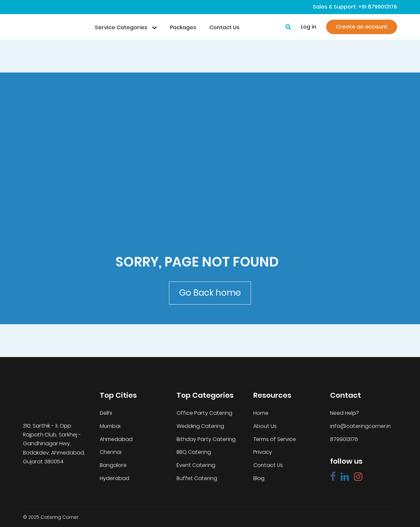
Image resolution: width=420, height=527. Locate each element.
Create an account (362, 27)
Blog (259, 478)
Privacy (263, 452)
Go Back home (210, 293)
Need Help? (345, 413)
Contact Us (268, 465)
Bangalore (113, 465)
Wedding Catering (200, 426)
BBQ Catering (194, 452)
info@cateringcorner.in (360, 426)
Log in (309, 27)
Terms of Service (275, 439)
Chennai (111, 452)
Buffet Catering (197, 478)
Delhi (106, 413)
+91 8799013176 (378, 7)
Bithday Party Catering (206, 439)
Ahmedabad (116, 439)
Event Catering (196, 465)
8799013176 (344, 439)
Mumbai (110, 426)
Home (261, 413)
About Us (265, 426)
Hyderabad (115, 478)
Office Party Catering (204, 413)
